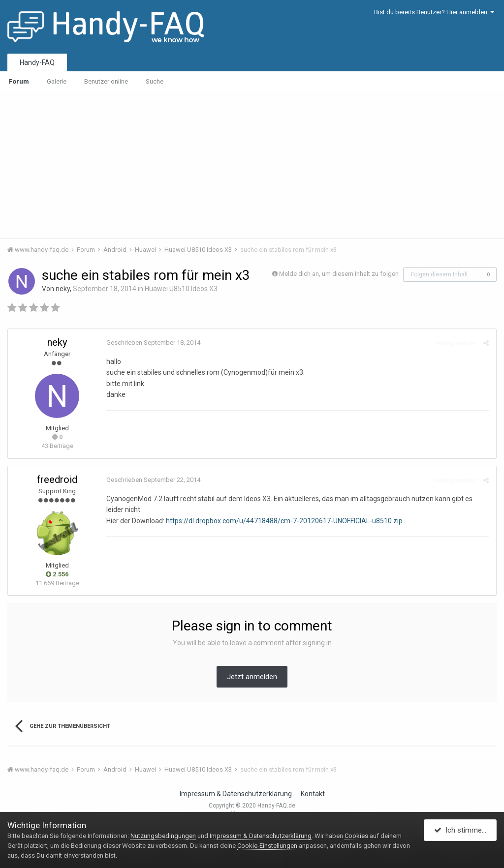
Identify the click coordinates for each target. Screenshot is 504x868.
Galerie (57, 81)
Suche (155, 81)
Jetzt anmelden (252, 677)
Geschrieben (153, 343)
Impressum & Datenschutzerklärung (236, 794)
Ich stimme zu (463, 830)
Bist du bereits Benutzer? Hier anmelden (434, 12)
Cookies (356, 836)
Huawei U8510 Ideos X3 (181, 289)
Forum (19, 81)
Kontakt (313, 794)
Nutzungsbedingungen (163, 836)
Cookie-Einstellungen (267, 846)
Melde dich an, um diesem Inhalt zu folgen (339, 274)
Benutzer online (106, 81)
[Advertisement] (252, 165)
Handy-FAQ (37, 62)
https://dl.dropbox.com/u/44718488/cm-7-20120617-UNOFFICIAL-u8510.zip (284, 521)
